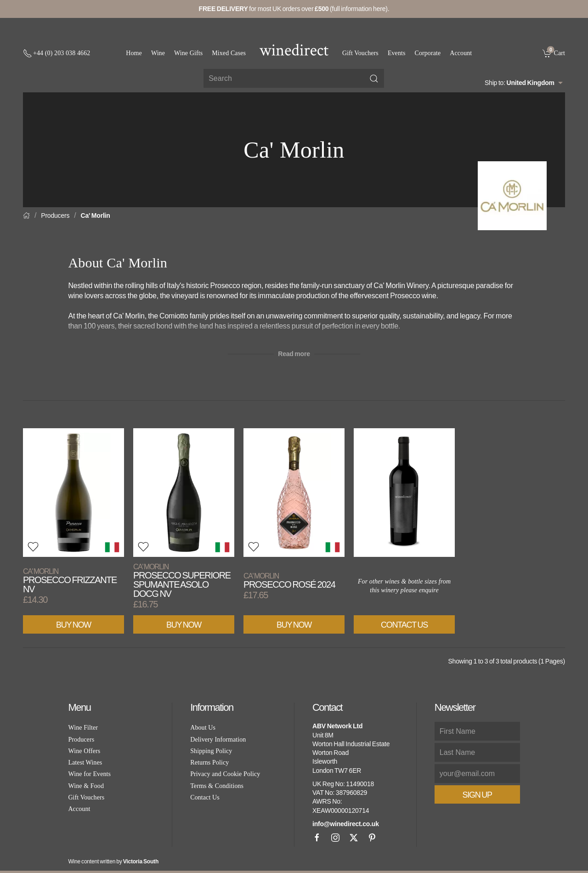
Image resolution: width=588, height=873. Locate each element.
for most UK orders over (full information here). (294, 9)
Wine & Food (86, 786)
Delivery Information (218, 740)
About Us (203, 728)
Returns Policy (209, 762)
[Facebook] (317, 838)
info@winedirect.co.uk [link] (346, 824)
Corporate (428, 53)
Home (134, 53)
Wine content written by (113, 862)
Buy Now (73, 625)
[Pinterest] (372, 838)
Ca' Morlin (96, 215)
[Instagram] (335, 838)
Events (397, 53)
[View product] (73, 493)
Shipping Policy (211, 751)
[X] (354, 838)
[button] (33, 547)
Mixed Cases (229, 53)
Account (461, 53)
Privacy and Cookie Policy (225, 774)
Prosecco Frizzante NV (70, 581)
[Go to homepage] (294, 50)
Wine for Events (89, 774)
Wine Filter (83, 728)
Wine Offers (84, 751)
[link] (554, 53)
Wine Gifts (188, 53)
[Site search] (294, 78)
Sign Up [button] (477, 795)
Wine (158, 53)
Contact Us (404, 625)
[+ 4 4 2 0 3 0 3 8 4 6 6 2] (57, 53)
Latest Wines (85, 762)
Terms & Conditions (217, 786)
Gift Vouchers (360, 53)
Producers (55, 215)
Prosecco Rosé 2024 (289, 581)
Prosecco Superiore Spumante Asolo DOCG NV (182, 581)
